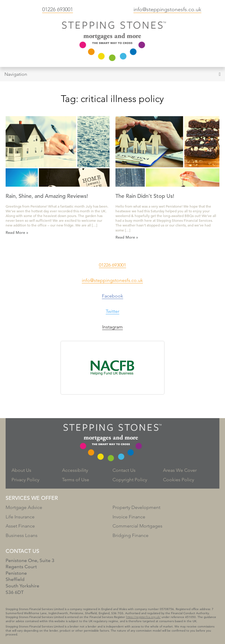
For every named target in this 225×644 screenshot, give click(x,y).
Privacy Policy (25, 480)
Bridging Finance (131, 535)
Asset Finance (20, 526)
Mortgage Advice (24, 507)
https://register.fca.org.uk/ (143, 617)
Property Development (136, 507)
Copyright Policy (130, 480)
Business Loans (22, 535)
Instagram (112, 327)
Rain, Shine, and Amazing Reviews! (47, 196)
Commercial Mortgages (137, 526)
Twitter (112, 311)
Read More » (17, 233)
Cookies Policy (178, 480)
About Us (21, 470)
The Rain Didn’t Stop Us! (145, 196)
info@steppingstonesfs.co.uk (167, 9)
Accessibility (75, 470)
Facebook (112, 296)
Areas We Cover (180, 470)
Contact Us (124, 470)
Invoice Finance (129, 517)
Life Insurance (20, 517)
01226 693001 (58, 9)
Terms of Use (76, 480)
